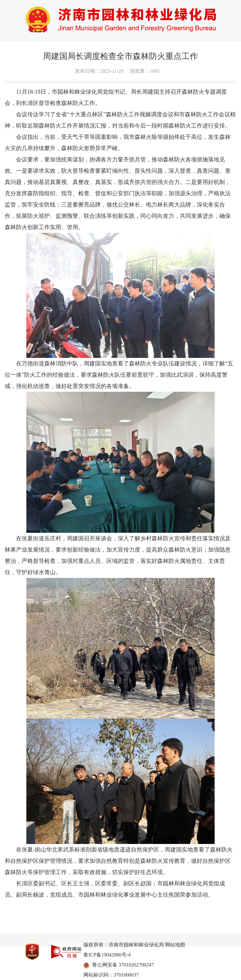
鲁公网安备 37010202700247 (123, 965)
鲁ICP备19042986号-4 (107, 955)
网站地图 (175, 945)
